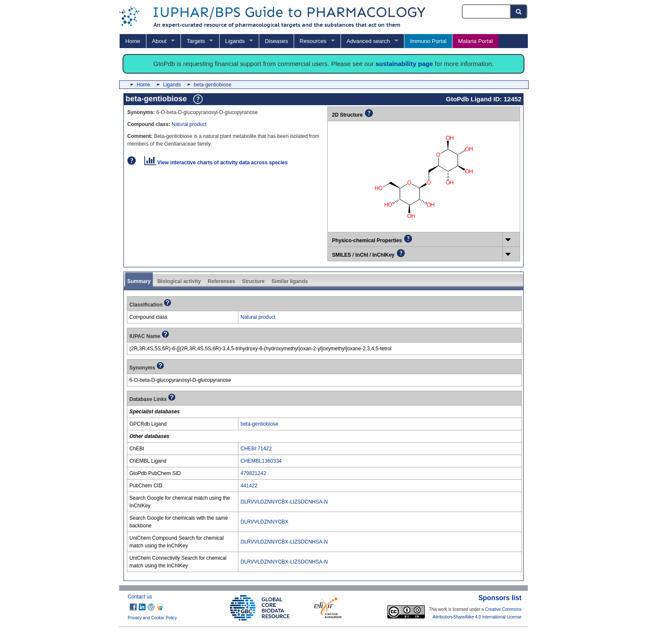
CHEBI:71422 (256, 449)
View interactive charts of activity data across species (216, 163)
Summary (139, 281)
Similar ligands (290, 281)
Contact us (140, 597)
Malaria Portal (475, 41)
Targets (196, 41)
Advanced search (368, 41)
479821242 (253, 473)
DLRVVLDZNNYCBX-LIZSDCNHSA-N (284, 502)
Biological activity (179, 281)
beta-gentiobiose (259, 424)
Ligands (235, 41)
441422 (249, 486)
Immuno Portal (428, 41)
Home (133, 41)
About (159, 41)
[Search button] (519, 11)
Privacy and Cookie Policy (152, 618)
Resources (313, 41)
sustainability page (404, 64)
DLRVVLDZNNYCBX (264, 522)
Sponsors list (500, 598)
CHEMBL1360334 (261, 461)
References (222, 281)
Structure (253, 281)
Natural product (189, 124)
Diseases (276, 41)
